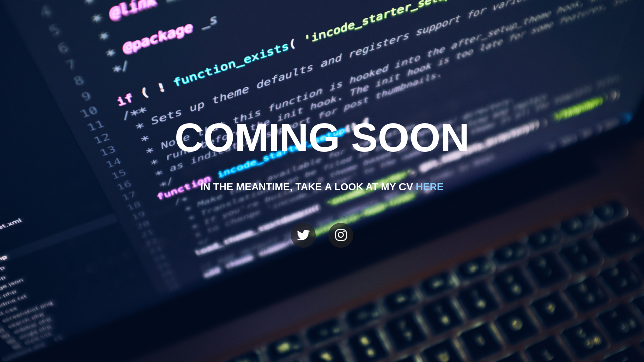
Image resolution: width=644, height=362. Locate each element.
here (430, 187)
